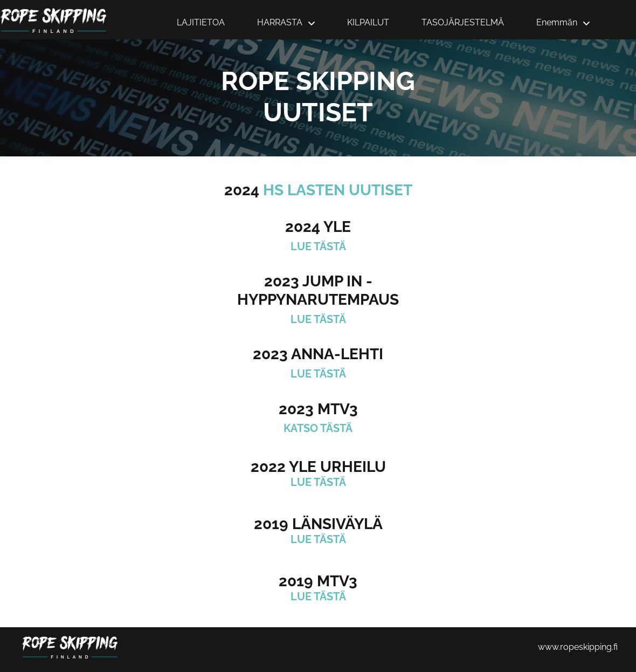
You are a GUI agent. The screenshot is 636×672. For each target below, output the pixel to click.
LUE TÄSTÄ (318, 246)
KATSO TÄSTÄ (318, 428)
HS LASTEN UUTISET (338, 190)
